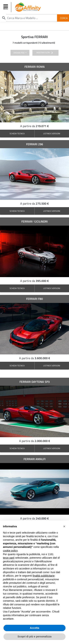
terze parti (9, 558)
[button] (64, 526)
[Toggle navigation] (6, 7)
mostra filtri (45, 53)
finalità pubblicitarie (44, 576)
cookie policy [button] (10, 551)
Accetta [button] (34, 628)
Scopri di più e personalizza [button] (34, 636)
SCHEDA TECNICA (17, 133)
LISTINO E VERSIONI (52, 133)
